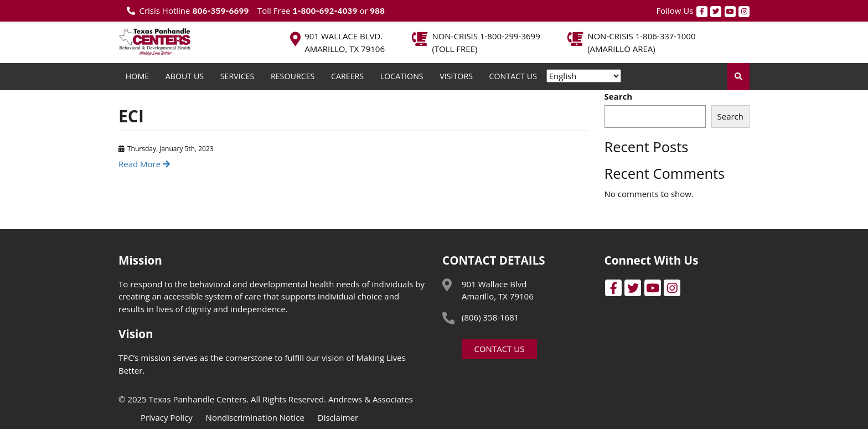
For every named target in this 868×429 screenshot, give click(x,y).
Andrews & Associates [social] (371, 399)
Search (619, 96)
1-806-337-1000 (666, 36)
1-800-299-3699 (510, 36)
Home (137, 76)
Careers (347, 76)
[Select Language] (584, 76)
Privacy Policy (167, 417)
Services (237, 76)
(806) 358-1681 (490, 317)
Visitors (456, 76)
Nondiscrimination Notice (255, 417)
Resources (293, 76)
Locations (402, 76)
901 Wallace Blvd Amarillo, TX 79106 (498, 290)
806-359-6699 (220, 11)
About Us (185, 76)
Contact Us (513, 76)
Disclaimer (338, 417)
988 (377, 11)
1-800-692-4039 (325, 11)
